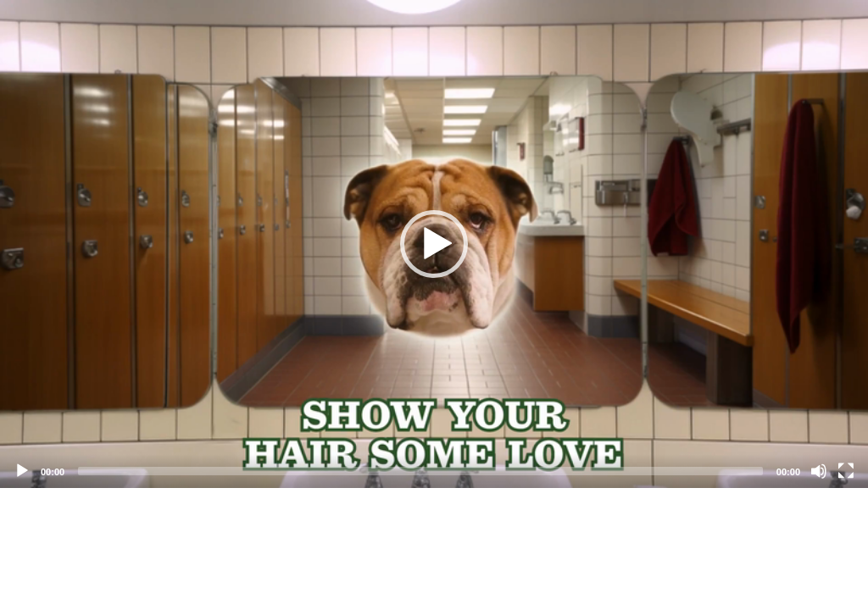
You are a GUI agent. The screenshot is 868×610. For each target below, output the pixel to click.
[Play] (22, 471)
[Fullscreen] (846, 471)
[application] (434, 244)
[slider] (420, 471)
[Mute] (819, 471)
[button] (434, 244)
